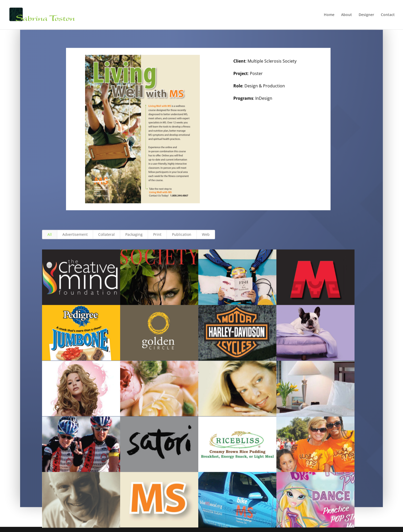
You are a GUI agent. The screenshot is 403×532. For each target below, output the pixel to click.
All (50, 239)
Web (206, 239)
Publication (182, 239)
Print (157, 239)
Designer (366, 15)
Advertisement (75, 239)
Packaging (134, 239)
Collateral (106, 239)
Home (329, 15)
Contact (388, 15)
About (347, 15)
